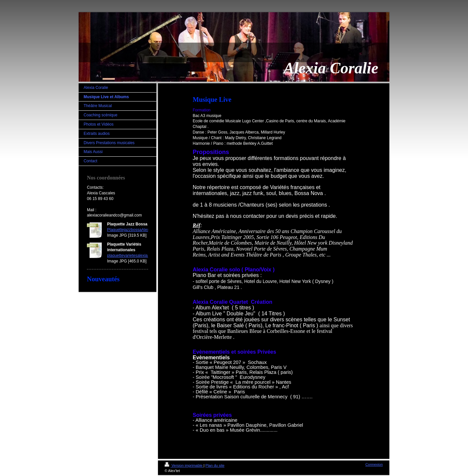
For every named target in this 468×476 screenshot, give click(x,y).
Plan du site (215, 465)
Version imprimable (184, 465)
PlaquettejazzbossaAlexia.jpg (133, 230)
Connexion (374, 464)
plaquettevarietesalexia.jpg (131, 256)
